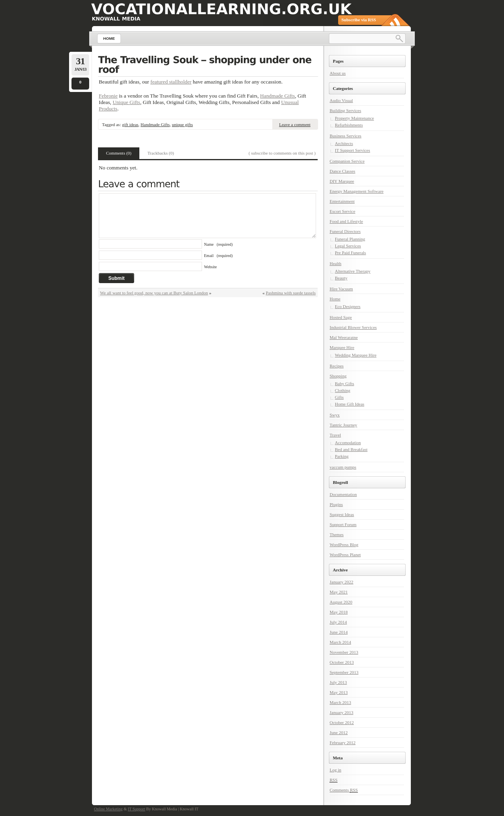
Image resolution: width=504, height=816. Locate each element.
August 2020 (341, 602)
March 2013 (340, 702)
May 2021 (339, 592)
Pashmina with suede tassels (291, 293)
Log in (336, 770)
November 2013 (344, 652)
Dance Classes (343, 171)
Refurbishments (349, 125)
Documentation (343, 494)
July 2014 (338, 622)
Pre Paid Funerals (351, 253)
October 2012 (342, 722)
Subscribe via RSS (359, 20)
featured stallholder (171, 82)
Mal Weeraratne (344, 337)
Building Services (346, 110)
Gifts (339, 397)
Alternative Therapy (353, 271)
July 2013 (338, 682)
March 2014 (340, 642)
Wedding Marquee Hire (356, 355)
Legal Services (348, 246)
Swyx (335, 415)
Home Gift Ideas (350, 404)
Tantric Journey (344, 425)
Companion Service (347, 161)
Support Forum (343, 524)
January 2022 (342, 582)
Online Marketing (108, 809)
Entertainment (342, 201)
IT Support (136, 809)
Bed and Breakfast (351, 449)
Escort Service (343, 211)
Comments (344, 790)
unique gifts (182, 124)
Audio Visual (341, 100)
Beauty (341, 278)
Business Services (346, 136)
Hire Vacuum (341, 289)
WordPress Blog (344, 545)
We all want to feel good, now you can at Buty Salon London (154, 293)
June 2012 (339, 732)
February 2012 (343, 743)
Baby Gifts (345, 384)
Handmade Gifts (278, 96)
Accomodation (348, 443)
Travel (335, 435)
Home (335, 299)
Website (210, 267)
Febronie (108, 96)
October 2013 (342, 662)
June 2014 (339, 632)
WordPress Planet (345, 555)
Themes (337, 534)
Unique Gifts (126, 102)
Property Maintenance (354, 118)
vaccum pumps (343, 467)
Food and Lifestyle (346, 221)
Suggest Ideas (342, 514)
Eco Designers (348, 306)
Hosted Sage (341, 317)
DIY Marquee (342, 181)
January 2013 (342, 712)
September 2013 (344, 672)
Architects (344, 143)
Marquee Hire (342, 347)
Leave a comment (295, 124)
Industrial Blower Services (353, 327)
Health (336, 263)
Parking (342, 456)
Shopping (338, 376)
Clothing (343, 390)
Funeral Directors (345, 231)
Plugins (336, 504)
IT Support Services (353, 150)
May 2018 (339, 612)
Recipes (337, 366)
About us (338, 73)
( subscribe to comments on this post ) (282, 153)
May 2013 (339, 692)
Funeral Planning (350, 239)
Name (218, 244)
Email (218, 256)
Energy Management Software (357, 191)
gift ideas (130, 124)
